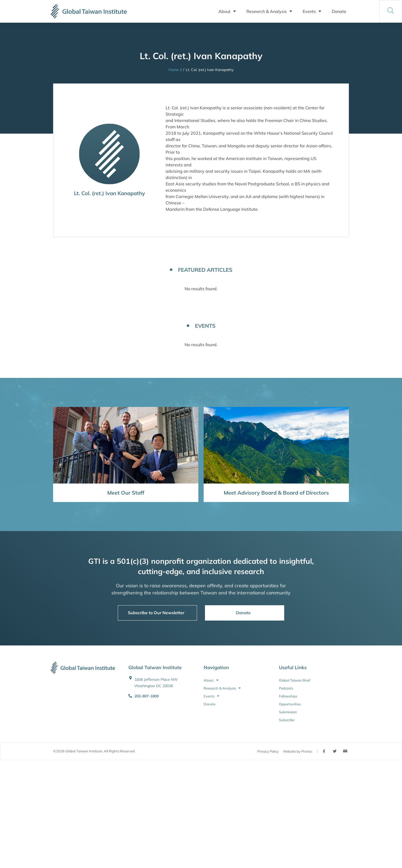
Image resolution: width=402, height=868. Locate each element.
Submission (288, 712)
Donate (339, 11)
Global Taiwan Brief (295, 680)
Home (174, 70)
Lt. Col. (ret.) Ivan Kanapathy (109, 193)
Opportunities (290, 704)
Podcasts (286, 688)
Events (312, 11)
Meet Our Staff (126, 493)
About (227, 11)
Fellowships (288, 696)
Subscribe (287, 720)
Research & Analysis (269, 11)
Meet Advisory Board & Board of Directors (276, 493)
